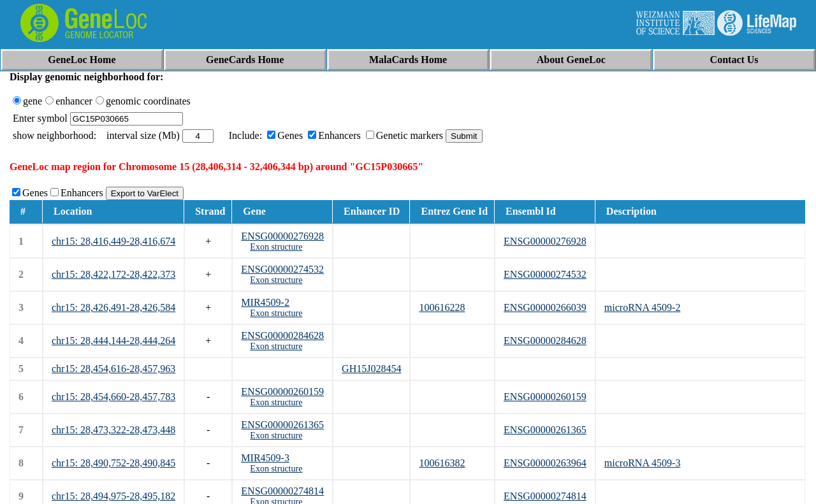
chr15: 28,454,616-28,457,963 (113, 369)
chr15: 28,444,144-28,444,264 (113, 341)
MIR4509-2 (265, 302)
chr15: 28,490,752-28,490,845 (113, 463)
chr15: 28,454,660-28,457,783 (113, 397)
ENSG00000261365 (282, 425)
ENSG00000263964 (545, 463)
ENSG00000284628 (282, 335)
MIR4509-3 (265, 458)
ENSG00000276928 (282, 236)
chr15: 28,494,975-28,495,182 (113, 496)
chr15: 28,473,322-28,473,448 (113, 430)
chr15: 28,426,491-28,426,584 (113, 307)
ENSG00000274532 (282, 269)
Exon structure (276, 247)
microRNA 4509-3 (643, 463)
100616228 (442, 307)
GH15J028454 (371, 369)
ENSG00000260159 (282, 392)
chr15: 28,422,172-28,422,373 (113, 274)
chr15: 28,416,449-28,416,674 (113, 241)
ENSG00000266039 (545, 307)
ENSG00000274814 (282, 491)
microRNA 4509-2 (643, 307)
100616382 (442, 463)
